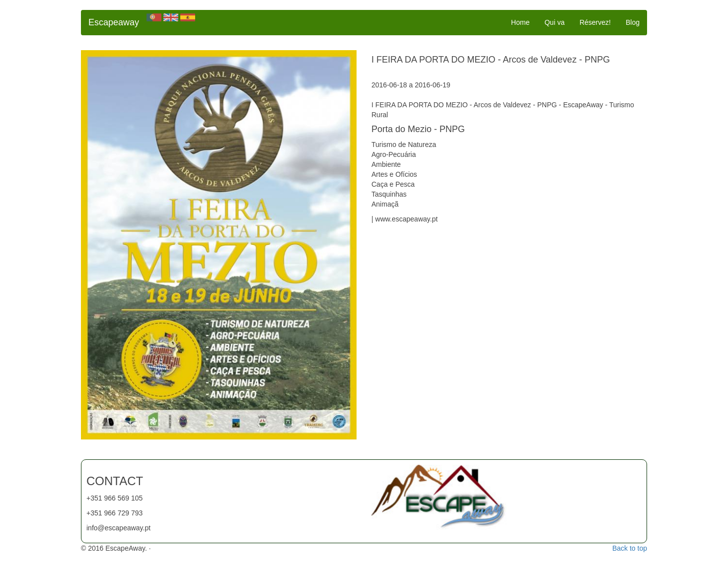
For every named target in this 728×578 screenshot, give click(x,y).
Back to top (630, 548)
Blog (633, 22)
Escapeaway (114, 22)
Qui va (554, 22)
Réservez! (595, 22)
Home (520, 22)
